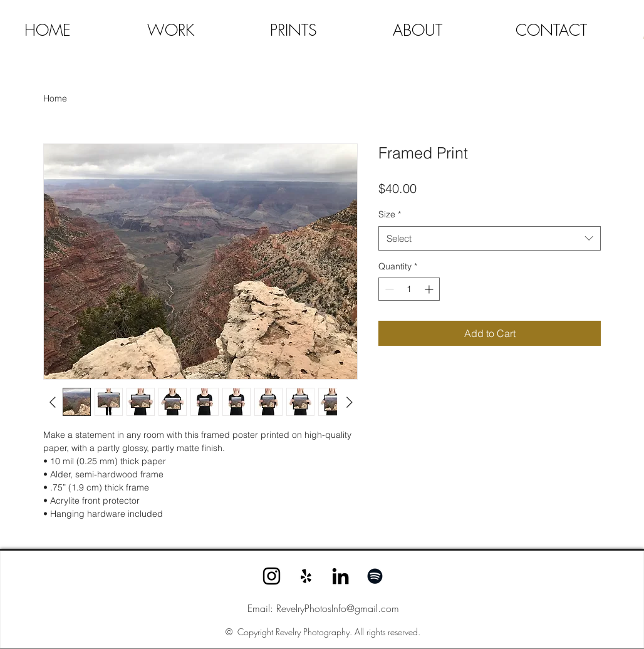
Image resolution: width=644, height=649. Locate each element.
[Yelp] (306, 576)
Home (55, 98)
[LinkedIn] (340, 576)
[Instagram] (272, 576)
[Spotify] (375, 576)
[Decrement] (388, 289)
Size (390, 214)
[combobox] (490, 238)
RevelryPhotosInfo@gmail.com (338, 608)
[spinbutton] (409, 289)
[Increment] (430, 289)
